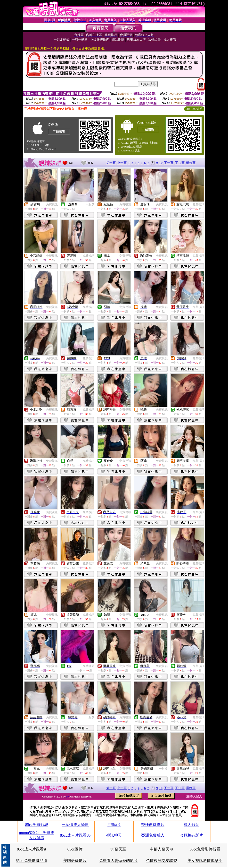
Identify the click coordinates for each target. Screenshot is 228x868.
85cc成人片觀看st (32, 849)
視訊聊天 (114, 835)
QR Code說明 (194, 109)
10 (161, 163)
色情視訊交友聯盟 (162, 861)
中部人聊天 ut (162, 849)
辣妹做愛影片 (153, 825)
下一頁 (169, 163)
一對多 (90, 204)
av (68, 797)
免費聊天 (89, 666)
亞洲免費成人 (153, 835)
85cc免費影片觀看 (205, 849)
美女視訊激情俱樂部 (205, 861)
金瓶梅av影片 (191, 835)
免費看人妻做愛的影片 (118, 861)
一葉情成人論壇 (75, 825)
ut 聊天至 (118, 849)
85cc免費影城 (37, 825)
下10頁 (180, 163)
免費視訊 (52, 204)
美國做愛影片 (75, 861)
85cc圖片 (75, 849)
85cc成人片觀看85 (75, 835)
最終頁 (191, 163)
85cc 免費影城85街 (32, 861)
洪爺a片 (114, 825)
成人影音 (191, 825)
